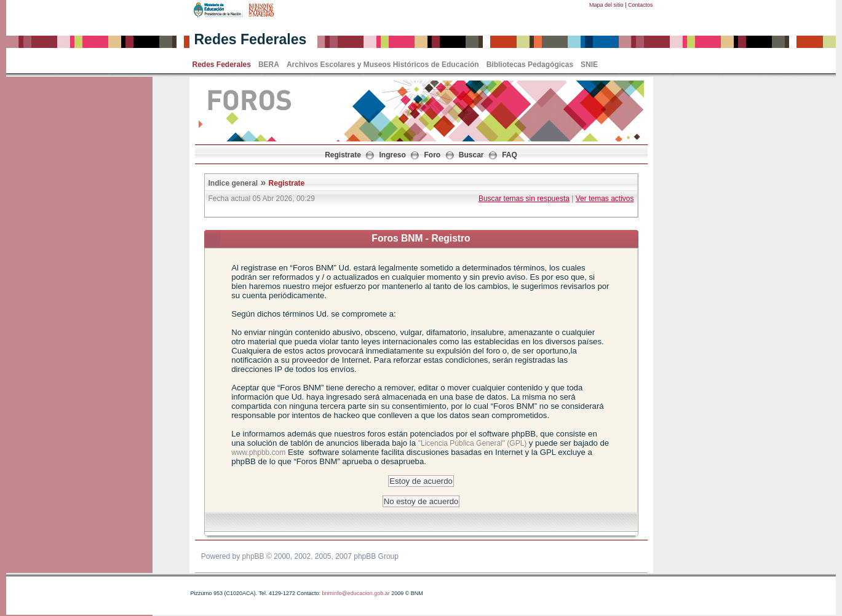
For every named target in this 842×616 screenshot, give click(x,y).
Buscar (471, 155)
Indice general (233, 183)
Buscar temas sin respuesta (524, 199)
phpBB (253, 556)
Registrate (343, 155)
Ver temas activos (605, 199)
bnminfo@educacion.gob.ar (355, 593)
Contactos (641, 5)
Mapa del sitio (606, 5)
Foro (433, 155)
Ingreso (393, 155)
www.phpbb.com (258, 452)
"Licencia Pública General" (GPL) (474, 443)
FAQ (510, 155)
